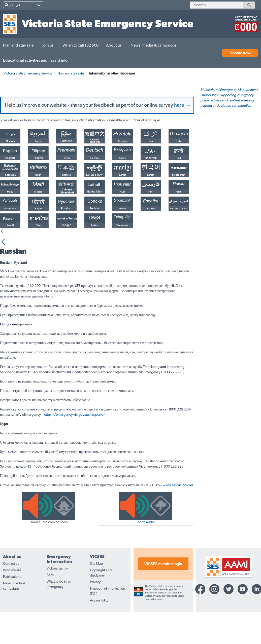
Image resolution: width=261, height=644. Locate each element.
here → (183, 132)
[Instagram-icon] (214, 616)
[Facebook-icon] (200, 616)
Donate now (240, 53)
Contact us (11, 591)
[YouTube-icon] (243, 616)
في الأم (15, 5)
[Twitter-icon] (229, 616)
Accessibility (99, 627)
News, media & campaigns (14, 613)
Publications (12, 604)
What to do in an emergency (59, 611)
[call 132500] (217, 22)
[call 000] (245, 22)
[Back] (2, 258)
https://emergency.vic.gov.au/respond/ (74, 442)
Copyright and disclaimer (101, 600)
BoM (50, 602)
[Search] (217, 5)
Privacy (95, 609)
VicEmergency (57, 595)
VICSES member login (163, 591)
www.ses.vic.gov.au (178, 512)
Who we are (12, 597)
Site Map (96, 591)
